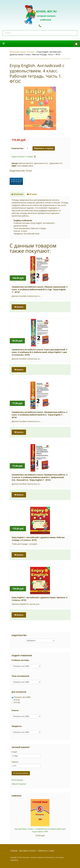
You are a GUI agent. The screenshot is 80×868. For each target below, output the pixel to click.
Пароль (15, 762)
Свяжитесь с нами (46, 851)
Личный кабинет (21, 773)
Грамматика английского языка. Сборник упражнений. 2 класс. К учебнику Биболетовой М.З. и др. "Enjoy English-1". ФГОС (40, 289)
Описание (17, 194)
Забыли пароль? (19, 784)
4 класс (31, 52)
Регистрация (17, 780)
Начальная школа (18, 52)
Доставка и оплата (28, 851)
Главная (14, 851)
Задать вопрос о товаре (22, 157)
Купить (19, 307)
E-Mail (14, 752)
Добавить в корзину (44, 148)
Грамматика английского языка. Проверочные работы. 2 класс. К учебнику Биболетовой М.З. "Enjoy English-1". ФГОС (40, 415)
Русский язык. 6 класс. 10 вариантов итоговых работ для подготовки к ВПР (40, 830)
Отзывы (32, 194)
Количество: (18, 148)
